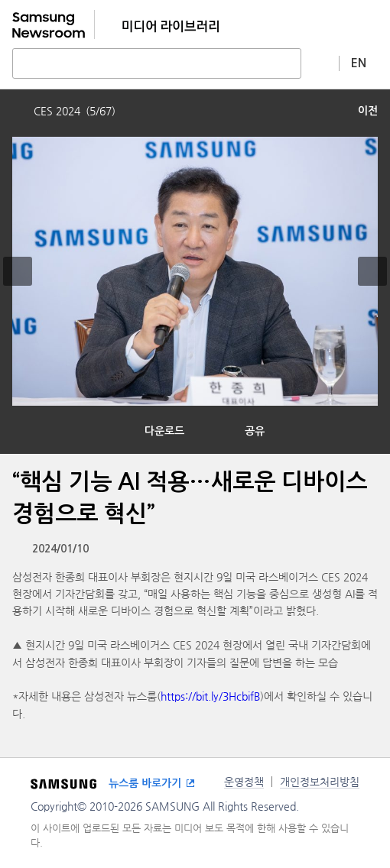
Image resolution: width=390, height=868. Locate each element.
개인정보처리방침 (320, 782)
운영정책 (244, 782)
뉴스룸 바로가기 (145, 783)
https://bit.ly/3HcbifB (210, 696)
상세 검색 (320, 63)
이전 (368, 111)
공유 (255, 431)
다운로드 (164, 431)
